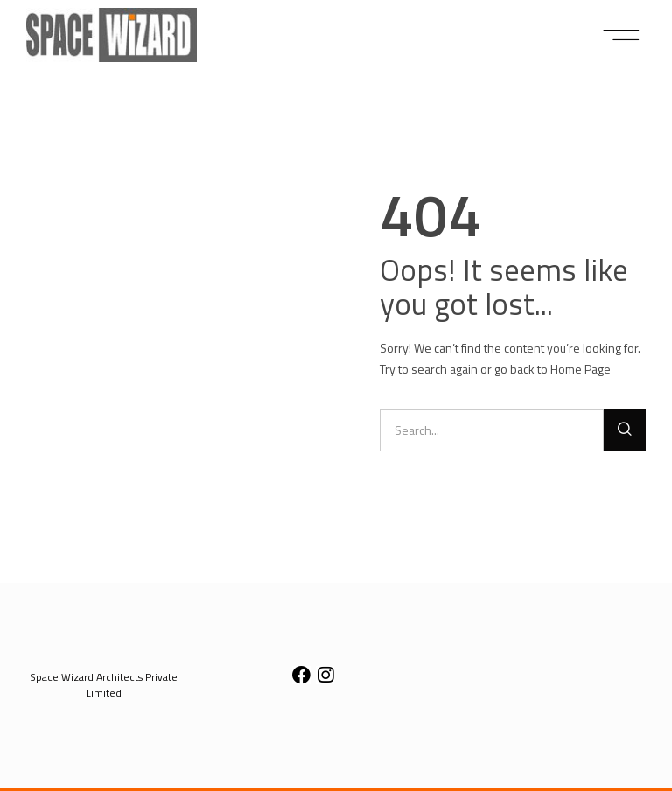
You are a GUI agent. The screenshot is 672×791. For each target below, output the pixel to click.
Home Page (581, 369)
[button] (622, 35)
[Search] (625, 430)
